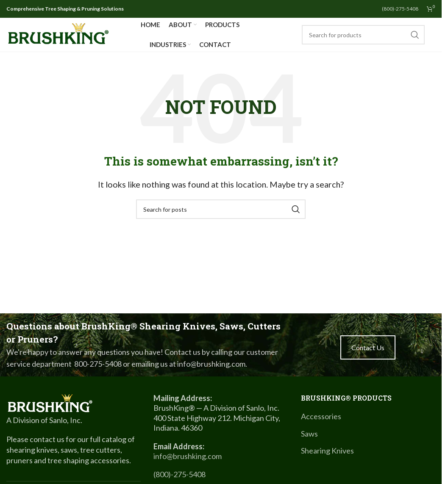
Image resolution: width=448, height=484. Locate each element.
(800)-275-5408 (179, 474)
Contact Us (368, 347)
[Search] (363, 35)
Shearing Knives (327, 451)
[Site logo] (58, 34)
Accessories (321, 416)
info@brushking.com (188, 456)
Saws (309, 434)
